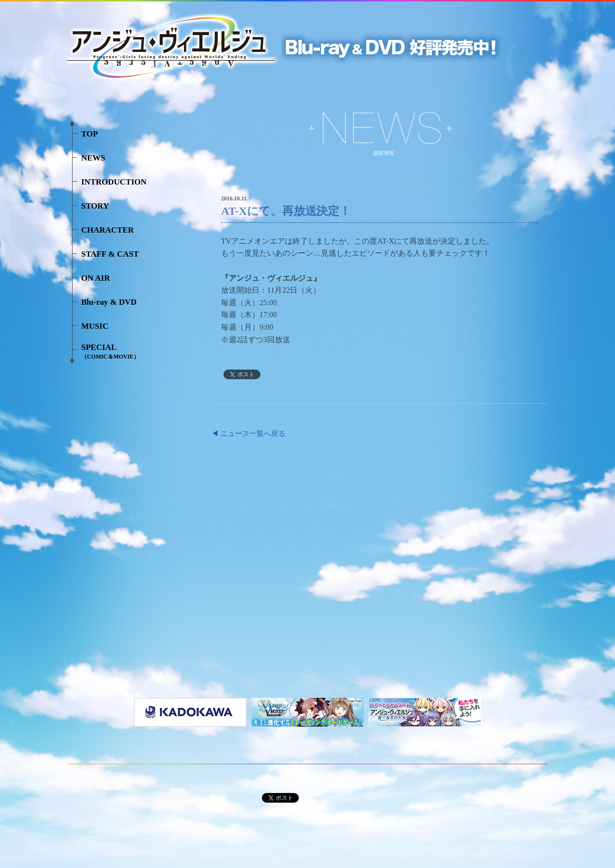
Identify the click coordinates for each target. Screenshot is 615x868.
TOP (90, 134)
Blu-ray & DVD (109, 302)
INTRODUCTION (114, 182)
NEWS (93, 158)
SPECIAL (110, 351)
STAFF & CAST (110, 254)
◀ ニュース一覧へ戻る (248, 434)
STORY (95, 206)
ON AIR (96, 278)
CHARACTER (108, 230)
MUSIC (95, 326)
